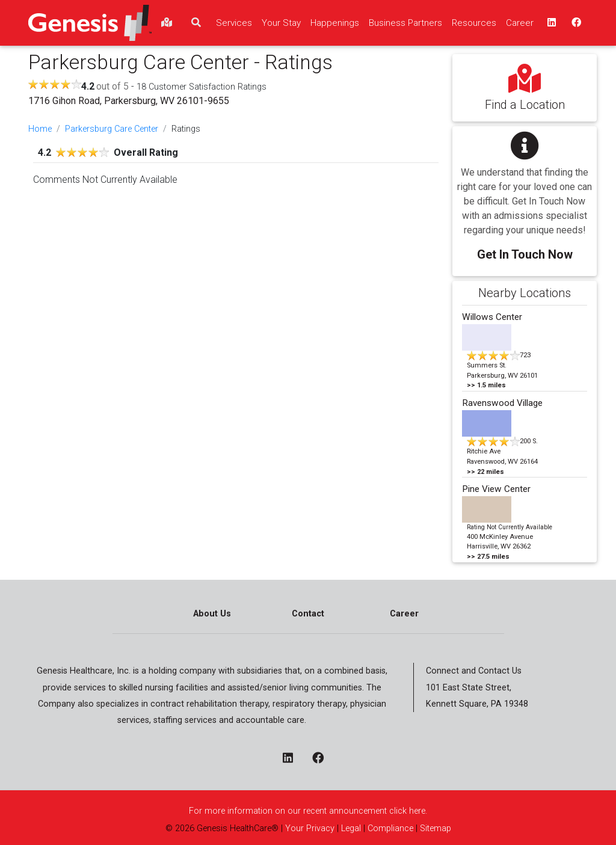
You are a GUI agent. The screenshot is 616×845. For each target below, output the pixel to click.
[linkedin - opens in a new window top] (550, 23)
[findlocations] (167, 23)
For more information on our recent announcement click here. (308, 811)
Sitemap (434, 828)
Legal (351, 828)
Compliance (390, 828)
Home (40, 129)
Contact (308, 614)
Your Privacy (310, 828)
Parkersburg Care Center (112, 129)
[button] (525, 193)
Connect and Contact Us (474, 671)
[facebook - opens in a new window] (323, 759)
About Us (212, 614)
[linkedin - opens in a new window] (293, 759)
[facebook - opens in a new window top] (575, 23)
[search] (196, 23)
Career (404, 614)
